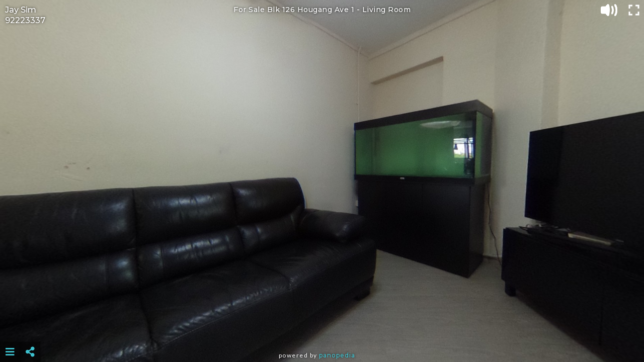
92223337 (25, 20)
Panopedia (337, 355)
